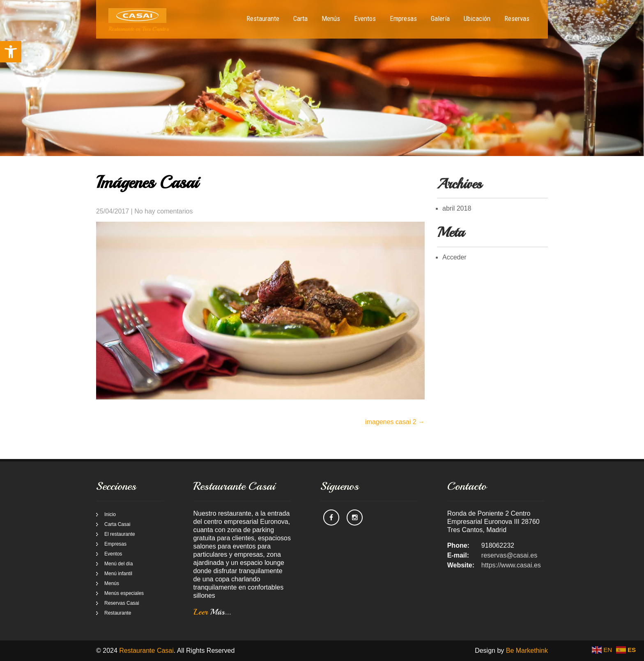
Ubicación (477, 18)
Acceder (454, 257)
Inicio (110, 514)
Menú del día (118, 564)
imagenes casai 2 (395, 422)
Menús (331, 18)
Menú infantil (118, 574)
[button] (11, 52)
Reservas (517, 18)
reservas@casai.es (509, 555)
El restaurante (120, 534)
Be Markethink (527, 651)
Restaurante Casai (146, 651)
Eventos (365, 18)
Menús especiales (124, 593)
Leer (212, 612)
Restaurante (263, 18)
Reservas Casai (122, 603)
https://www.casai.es (511, 565)
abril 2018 (457, 208)
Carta (300, 18)
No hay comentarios (163, 211)
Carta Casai (117, 524)
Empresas (403, 18)
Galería (440, 18)
